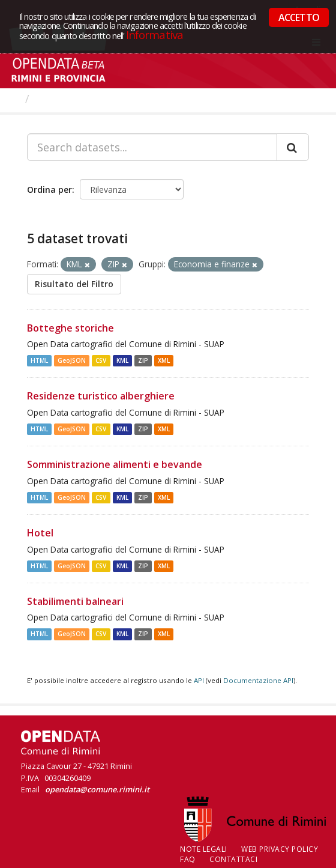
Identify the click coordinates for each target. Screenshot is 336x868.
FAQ (188, 859)
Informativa (154, 35)
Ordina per (49, 190)
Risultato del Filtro (74, 284)
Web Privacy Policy (280, 849)
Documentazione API (258, 680)
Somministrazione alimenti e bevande (115, 464)
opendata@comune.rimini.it (97, 789)
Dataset (57, 99)
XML (164, 360)
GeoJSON (72, 360)
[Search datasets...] (152, 147)
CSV (101, 360)
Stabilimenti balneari (75, 601)
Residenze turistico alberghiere (101, 396)
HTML (39, 360)
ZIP (143, 360)
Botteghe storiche (70, 328)
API (199, 680)
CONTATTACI (233, 859)
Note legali (204, 849)
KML (122, 360)
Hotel (40, 533)
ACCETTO (299, 17)
